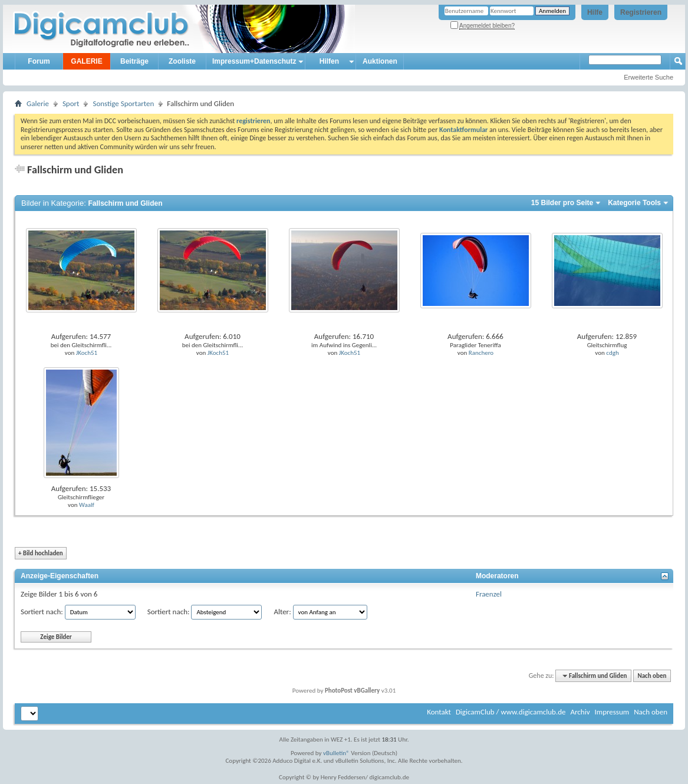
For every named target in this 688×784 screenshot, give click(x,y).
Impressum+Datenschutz (254, 61)
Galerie (38, 103)
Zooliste (182, 61)
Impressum (612, 712)
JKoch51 (87, 353)
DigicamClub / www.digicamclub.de (511, 712)
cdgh (612, 353)
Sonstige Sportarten (123, 103)
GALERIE (86, 61)
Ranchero (481, 353)
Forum (39, 61)
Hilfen (329, 61)
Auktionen (380, 61)
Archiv (580, 712)
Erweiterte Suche (649, 77)
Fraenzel (489, 594)
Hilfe (595, 12)
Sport (71, 103)
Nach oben (652, 676)
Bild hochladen (41, 553)
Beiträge (134, 61)
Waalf (87, 505)
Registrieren (641, 12)
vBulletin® (336, 753)
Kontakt (439, 712)
